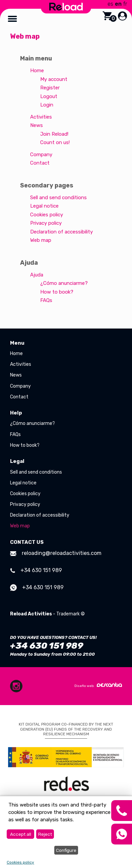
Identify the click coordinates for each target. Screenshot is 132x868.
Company (41, 155)
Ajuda (37, 275)
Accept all (21, 834)
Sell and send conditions (58, 198)
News (37, 125)
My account (54, 79)
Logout (49, 96)
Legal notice (44, 206)
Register (50, 88)
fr (125, 4)
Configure (66, 850)
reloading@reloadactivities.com (56, 553)
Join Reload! (54, 134)
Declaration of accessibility (61, 232)
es (110, 4)
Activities (41, 117)
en (118, 4)
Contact (40, 163)
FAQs (46, 300)
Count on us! (55, 142)
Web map (41, 240)
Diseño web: (98, 685)
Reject (45, 834)
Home (37, 71)
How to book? (57, 292)
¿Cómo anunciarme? (64, 283)
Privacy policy (46, 223)
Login (47, 105)
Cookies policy (47, 215)
